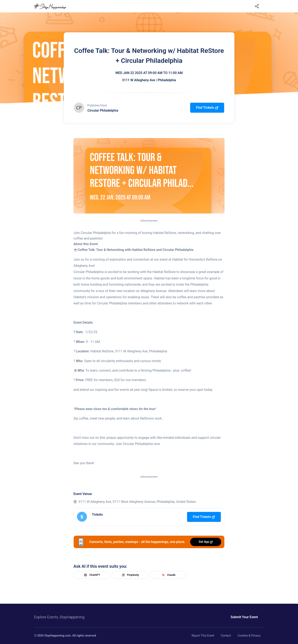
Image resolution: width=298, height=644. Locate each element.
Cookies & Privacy (249, 636)
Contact (226, 636)
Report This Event (203, 636)
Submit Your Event (244, 617)
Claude (168, 575)
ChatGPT (91, 575)
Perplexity (130, 575)
